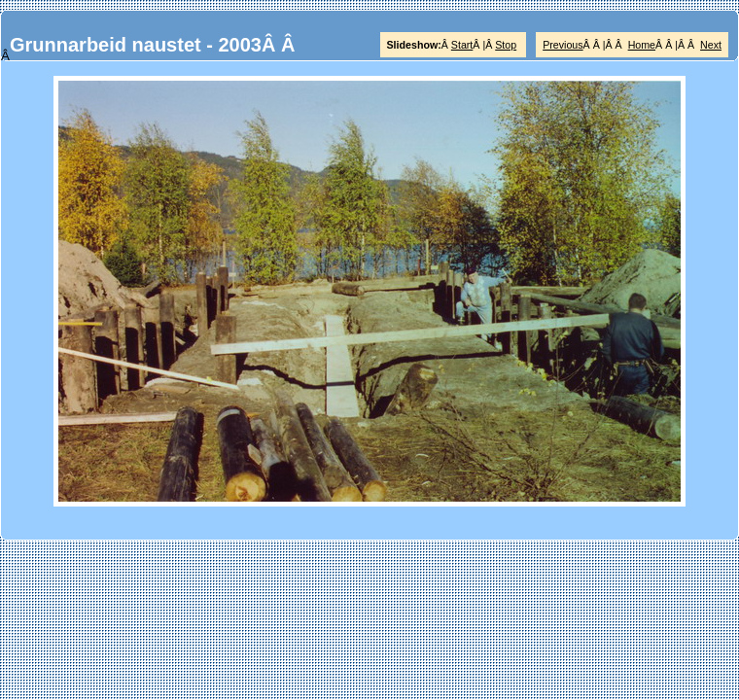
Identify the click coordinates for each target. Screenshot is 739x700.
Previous (563, 45)
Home (642, 45)
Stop (506, 45)
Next (711, 45)
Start (462, 45)
